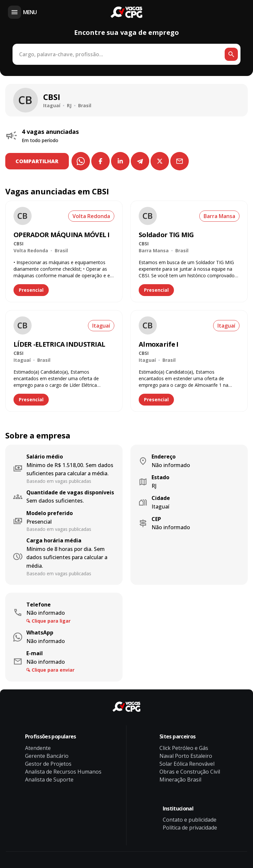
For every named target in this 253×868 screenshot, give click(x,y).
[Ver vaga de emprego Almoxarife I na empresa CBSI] (148, 325)
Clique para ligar (51, 621)
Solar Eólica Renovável (187, 764)
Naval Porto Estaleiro (186, 756)
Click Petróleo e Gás (184, 748)
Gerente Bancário (47, 756)
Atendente (38, 748)
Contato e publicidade (190, 820)
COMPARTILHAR (37, 161)
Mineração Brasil (180, 780)
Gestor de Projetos (48, 764)
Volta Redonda (91, 216)
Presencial (31, 290)
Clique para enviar (53, 670)
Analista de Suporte (49, 780)
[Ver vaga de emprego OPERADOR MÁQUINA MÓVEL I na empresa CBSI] (23, 216)
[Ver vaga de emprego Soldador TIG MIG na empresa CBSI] (148, 216)
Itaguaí (101, 326)
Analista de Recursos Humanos (63, 772)
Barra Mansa (219, 216)
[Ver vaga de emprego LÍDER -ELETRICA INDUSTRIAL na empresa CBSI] (23, 325)
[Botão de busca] (231, 54)
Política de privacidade (190, 828)
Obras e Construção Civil (190, 772)
